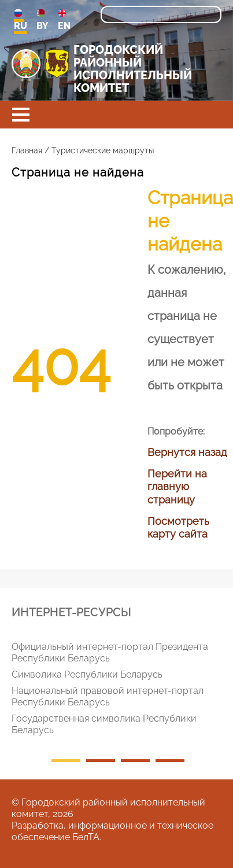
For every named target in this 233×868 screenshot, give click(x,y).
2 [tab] (101, 761)
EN (64, 20)
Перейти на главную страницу (177, 487)
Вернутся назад (187, 452)
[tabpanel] (121, 691)
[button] (21, 115)
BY (42, 20)
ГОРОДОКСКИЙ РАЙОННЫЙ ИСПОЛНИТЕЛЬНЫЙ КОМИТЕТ (133, 69)
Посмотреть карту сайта (178, 528)
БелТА (86, 837)
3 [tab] (135, 761)
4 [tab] (170, 761)
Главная (27, 150)
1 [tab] (66, 761)
